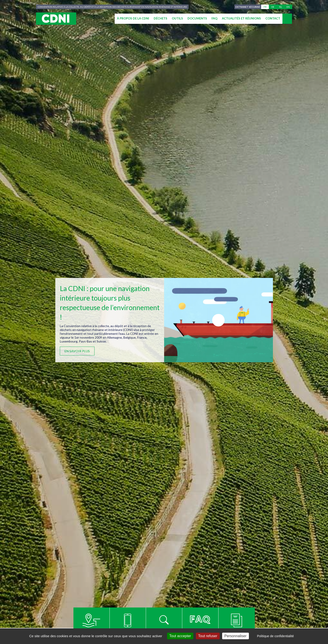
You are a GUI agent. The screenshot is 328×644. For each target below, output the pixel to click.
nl (281, 7)
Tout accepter (180, 636)
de (273, 7)
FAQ (214, 18)
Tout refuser (208, 636)
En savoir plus (77, 351)
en (288, 7)
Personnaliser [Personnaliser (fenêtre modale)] (236, 636)
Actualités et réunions (241, 18)
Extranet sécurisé (247, 7)
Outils (177, 18)
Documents (197, 18)
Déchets (160, 18)
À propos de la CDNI (133, 18)
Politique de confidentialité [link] (276, 636)
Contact (273, 18)
